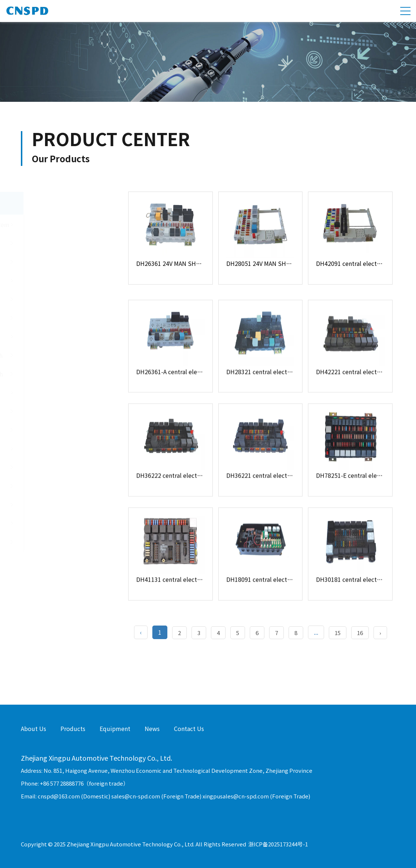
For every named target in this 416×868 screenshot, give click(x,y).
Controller (64, 299)
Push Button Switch (64, 318)
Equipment (115, 728)
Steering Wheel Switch (64, 374)
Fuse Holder (64, 243)
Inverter (64, 542)
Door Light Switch (64, 337)
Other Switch (64, 411)
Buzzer (64, 505)
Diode (64, 467)
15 (338, 633)
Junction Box (64, 262)
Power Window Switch (64, 355)
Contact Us (189, 728)
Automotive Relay (64, 430)
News (152, 728)
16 (360, 633)
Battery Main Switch (64, 393)
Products (73, 728)
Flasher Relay (64, 449)
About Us (34, 728)
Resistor (64, 486)
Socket (64, 523)
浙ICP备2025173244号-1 (278, 844)
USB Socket (64, 281)
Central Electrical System (64, 225)
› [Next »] (380, 633)
